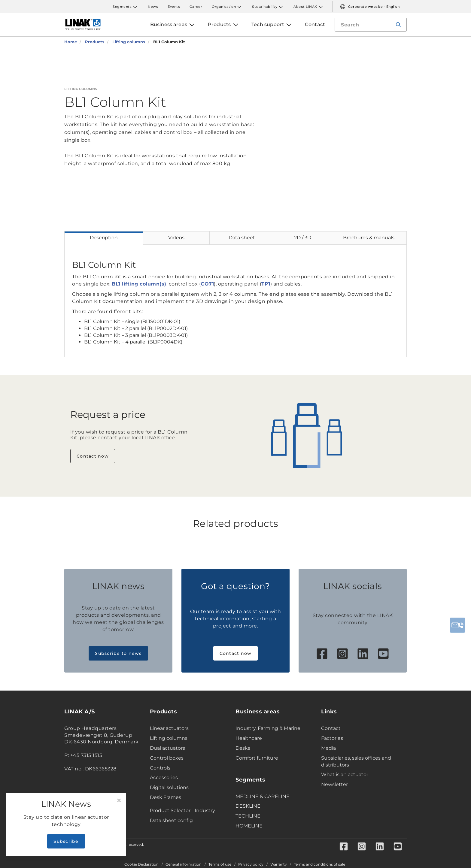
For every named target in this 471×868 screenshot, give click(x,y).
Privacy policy (251, 864)
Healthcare (249, 738)
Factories (332, 738)
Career (196, 7)
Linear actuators (169, 728)
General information (184, 864)
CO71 (207, 284)
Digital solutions (169, 787)
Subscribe (66, 841)
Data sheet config (171, 820)
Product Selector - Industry (182, 811)
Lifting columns (169, 738)
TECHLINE (248, 816)
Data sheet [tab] (242, 238)
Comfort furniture (257, 758)
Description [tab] (104, 238)
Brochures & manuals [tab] (369, 238)
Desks (243, 748)
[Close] (119, 800)
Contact (331, 728)
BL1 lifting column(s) (139, 284)
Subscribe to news (118, 653)
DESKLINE (248, 806)
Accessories (164, 777)
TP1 (266, 284)
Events (174, 7)
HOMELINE (249, 826)
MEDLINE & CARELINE (263, 796)
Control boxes (167, 758)
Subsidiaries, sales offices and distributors (356, 761)
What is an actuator (345, 774)
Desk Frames (166, 797)
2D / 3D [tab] (303, 238)
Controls (160, 768)
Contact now (93, 456)
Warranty (279, 864)
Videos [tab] (176, 238)
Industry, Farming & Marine (268, 728)
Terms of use (220, 864)
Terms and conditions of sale (319, 864)
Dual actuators (167, 748)
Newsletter (334, 784)
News (153, 7)
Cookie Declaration (141, 864)
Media (328, 748)
